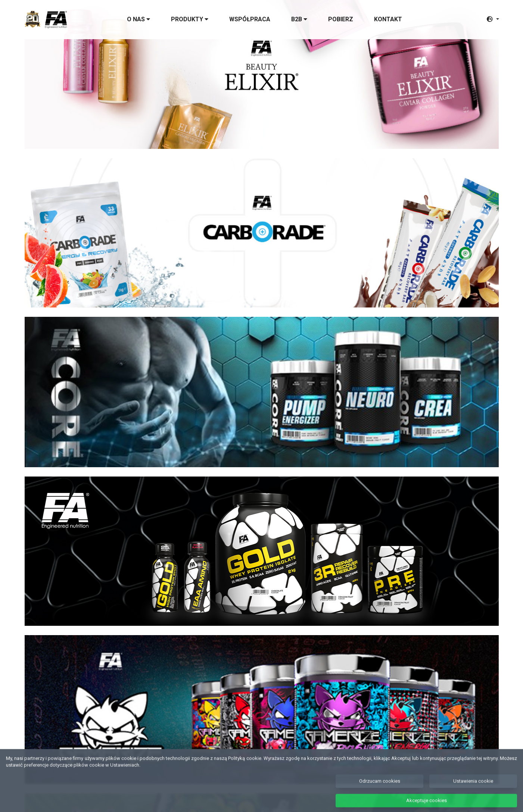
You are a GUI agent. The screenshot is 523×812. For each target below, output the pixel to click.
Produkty (190, 19)
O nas (138, 19)
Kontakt (388, 19)
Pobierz (341, 19)
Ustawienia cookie (473, 788)
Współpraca (250, 19)
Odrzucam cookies (380, 788)
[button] (493, 19)
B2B (299, 19)
